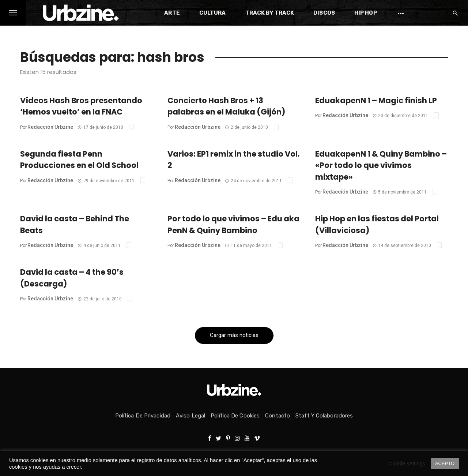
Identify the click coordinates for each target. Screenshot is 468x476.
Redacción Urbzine (50, 127)
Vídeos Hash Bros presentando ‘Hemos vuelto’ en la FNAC (81, 106)
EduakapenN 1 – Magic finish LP (376, 100)
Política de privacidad (143, 416)
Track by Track (270, 13)
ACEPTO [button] (445, 463)
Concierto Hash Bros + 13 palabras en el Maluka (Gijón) (226, 106)
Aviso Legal (190, 416)
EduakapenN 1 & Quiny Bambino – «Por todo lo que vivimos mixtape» (381, 165)
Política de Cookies (235, 416)
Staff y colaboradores (324, 416)
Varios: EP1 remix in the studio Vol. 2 (233, 160)
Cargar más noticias (234, 335)
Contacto (278, 416)
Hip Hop (366, 13)
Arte (172, 13)
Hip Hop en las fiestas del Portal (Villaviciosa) (377, 224)
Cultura (213, 13)
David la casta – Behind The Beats (75, 224)
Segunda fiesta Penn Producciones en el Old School (79, 160)
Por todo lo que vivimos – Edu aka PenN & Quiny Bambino (233, 224)
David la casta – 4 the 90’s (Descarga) (72, 278)
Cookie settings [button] (407, 464)
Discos (324, 13)
